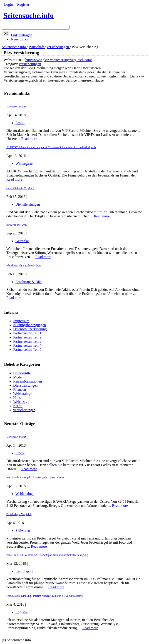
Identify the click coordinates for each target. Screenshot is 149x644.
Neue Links (19, 39)
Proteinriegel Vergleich (19, 514)
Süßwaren (23, 531)
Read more (29, 469)
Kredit (18, 406)
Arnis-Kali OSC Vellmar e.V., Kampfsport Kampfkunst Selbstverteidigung (47, 555)
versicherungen (58, 47)
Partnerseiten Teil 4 (27, 345)
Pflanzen (20, 389)
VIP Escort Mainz (16, 437)
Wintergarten (25, 163)
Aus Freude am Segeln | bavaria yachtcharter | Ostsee (35, 477)
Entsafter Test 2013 (17, 225)
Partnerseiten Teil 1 (27, 333)
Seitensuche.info (29, 15)
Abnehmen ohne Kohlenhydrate (24, 266)
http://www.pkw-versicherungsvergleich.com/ (59, 60)
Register (23, 4)
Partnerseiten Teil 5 (27, 349)
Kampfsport (24, 571)
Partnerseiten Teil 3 (27, 341)
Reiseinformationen (27, 381)
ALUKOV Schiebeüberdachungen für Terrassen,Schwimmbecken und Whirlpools (51, 147)
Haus (17, 398)
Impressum (21, 321)
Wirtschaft (37, 47)
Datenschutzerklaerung (30, 329)
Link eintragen (22, 35)
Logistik (21, 612)
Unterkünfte (22, 373)
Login (8, 4)
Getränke (22, 241)
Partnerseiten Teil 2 (27, 337)
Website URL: (15, 60)
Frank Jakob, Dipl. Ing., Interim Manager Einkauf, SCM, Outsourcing (45, 596)
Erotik (20, 453)
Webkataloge (23, 394)
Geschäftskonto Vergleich (20, 188)
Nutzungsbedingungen (30, 325)
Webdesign (21, 402)
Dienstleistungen (25, 385)
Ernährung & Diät (29, 282)
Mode (17, 377)
